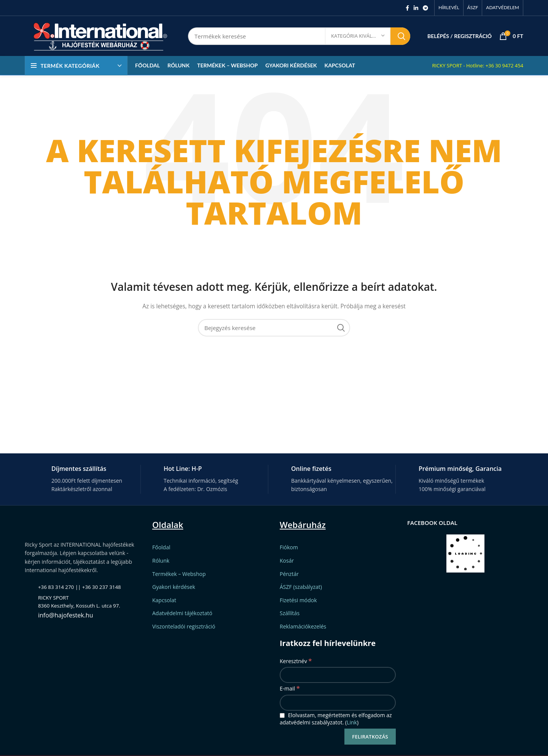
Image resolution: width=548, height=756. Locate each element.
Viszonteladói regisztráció (184, 626)
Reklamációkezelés (303, 626)
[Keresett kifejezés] (299, 36)
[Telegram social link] (425, 8)
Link (352, 722)
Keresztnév (296, 661)
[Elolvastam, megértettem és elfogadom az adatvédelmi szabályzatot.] (282, 715)
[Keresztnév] (338, 675)
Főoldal (161, 547)
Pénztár (289, 574)
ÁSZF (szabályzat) (301, 587)
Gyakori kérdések (174, 587)
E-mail (290, 688)
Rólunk (161, 561)
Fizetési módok (298, 600)
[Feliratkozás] (370, 737)
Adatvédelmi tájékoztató (182, 613)
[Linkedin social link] (416, 8)
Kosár (287, 561)
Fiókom (289, 547)
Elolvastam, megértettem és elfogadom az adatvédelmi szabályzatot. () (336, 719)
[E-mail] (338, 703)
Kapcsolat (164, 600)
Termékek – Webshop (179, 574)
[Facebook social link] (407, 8)
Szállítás (290, 613)
